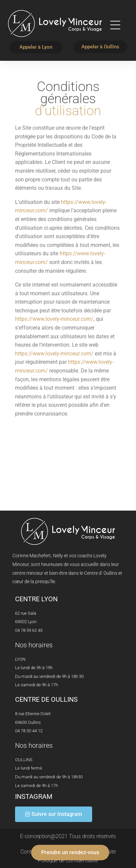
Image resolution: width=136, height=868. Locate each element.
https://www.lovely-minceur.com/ (54, 319)
